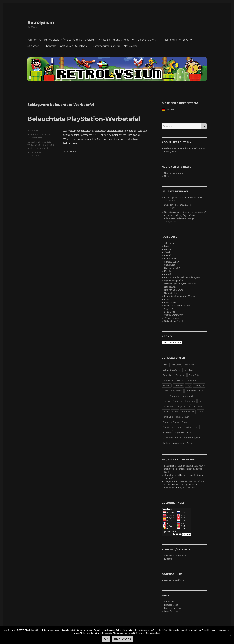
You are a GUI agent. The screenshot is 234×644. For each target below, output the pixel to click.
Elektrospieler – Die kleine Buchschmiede (184, 198)
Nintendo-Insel (172, 293)
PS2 (200, 406)
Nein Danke (123, 639)
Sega (184, 422)
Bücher (168, 249)
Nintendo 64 (189, 396)
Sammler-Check (171, 422)
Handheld (193, 380)
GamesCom (170, 265)
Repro (175, 412)
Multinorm (191, 391)
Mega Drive (177, 391)
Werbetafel (43, 148)
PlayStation (45, 145)
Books (167, 246)
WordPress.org (171, 611)
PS (52, 145)
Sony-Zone (170, 312)
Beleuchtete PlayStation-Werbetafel (84, 119)
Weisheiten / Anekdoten (176, 321)
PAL (200, 401)
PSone (166, 412)
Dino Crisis (176, 365)
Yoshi (190, 443)
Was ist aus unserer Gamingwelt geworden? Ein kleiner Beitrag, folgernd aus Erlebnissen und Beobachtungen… (185, 215)
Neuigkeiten (170, 287)
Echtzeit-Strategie (172, 370)
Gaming (181, 380)
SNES (188, 427)
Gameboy (181, 375)
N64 (201, 391)
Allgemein (33, 135)
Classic (167, 252)
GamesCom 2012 (172, 268)
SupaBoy (167, 432)
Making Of (199, 386)
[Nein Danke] (230, 635)
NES (165, 396)
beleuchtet (33, 142)
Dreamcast (189, 365)
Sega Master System (173, 427)
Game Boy (168, 375)
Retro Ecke (168, 417)
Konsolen (169, 274)
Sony (196, 427)
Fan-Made (188, 370)
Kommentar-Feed (173, 608)
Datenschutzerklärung (106, 46)
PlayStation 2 (183, 406)
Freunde (168, 256)
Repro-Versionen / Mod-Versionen (181, 296)
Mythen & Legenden (174, 281)
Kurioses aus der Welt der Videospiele (182, 277)
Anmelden (169, 602)
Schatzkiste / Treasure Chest (178, 306)
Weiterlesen (70, 152)
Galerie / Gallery (147, 40)
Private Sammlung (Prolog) (114, 40)
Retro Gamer (170, 302)
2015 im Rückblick (186, 488)
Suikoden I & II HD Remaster (178, 205)
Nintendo (175, 396)
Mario (166, 391)
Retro (167, 299)
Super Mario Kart (183, 432)
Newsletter (131, 46)
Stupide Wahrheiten (174, 315)
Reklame (32, 148)
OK (106, 639)
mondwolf (169, 469)
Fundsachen (170, 259)
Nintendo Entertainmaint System (179, 401)
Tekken (166, 443)
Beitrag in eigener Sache (186, 485)
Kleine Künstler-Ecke (176, 40)
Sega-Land (169, 309)
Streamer (33, 46)
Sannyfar (168, 466)
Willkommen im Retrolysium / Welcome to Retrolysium (61, 40)
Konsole (167, 386)
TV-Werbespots (172, 318)
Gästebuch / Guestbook (74, 46)
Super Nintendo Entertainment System (182, 438)
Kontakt (51, 46)
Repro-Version (188, 412)
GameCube (194, 375)
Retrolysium (41, 22)
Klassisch (169, 271)
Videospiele (179, 443)
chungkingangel (172, 475)
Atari (165, 365)
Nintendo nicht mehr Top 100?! (191, 466)
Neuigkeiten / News (173, 173)
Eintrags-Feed (171, 605)
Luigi (188, 386)
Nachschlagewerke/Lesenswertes (180, 284)
